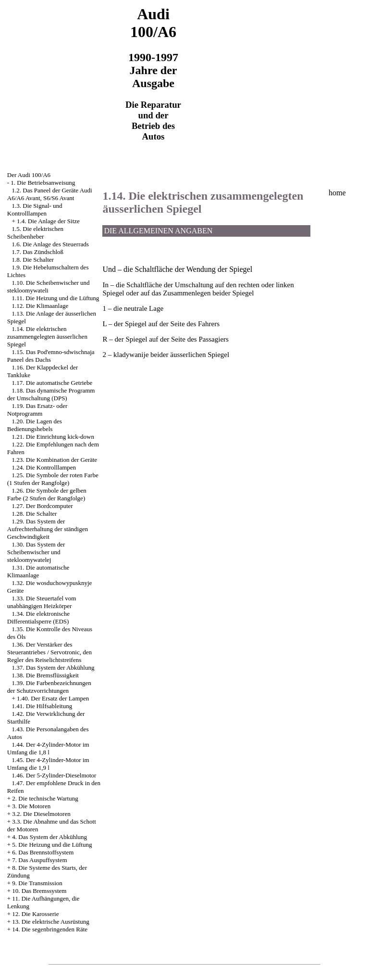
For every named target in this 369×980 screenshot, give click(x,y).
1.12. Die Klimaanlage (40, 306)
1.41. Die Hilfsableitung (42, 706)
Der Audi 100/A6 (29, 175)
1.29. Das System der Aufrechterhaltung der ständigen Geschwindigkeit (48, 529)
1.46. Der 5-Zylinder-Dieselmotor (54, 775)
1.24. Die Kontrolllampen (44, 467)
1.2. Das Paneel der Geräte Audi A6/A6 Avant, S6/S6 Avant (50, 194)
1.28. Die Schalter (35, 514)
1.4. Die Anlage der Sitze (48, 221)
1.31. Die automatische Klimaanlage (38, 571)
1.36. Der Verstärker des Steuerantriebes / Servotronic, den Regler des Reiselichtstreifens (49, 652)
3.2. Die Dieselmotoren (41, 814)
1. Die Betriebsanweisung (43, 183)
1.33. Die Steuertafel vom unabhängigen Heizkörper (42, 602)
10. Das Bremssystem (39, 891)
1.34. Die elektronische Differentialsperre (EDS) (38, 617)
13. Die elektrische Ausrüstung (50, 922)
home (337, 193)
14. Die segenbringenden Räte (50, 929)
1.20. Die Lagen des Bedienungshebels (35, 425)
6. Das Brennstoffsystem (43, 852)
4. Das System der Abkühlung (49, 837)
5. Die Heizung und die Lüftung (52, 845)
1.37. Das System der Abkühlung (53, 668)
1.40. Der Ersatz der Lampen (53, 698)
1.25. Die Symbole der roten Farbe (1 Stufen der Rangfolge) (53, 479)
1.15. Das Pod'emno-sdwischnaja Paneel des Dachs (51, 356)
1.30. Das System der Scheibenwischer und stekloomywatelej (36, 552)
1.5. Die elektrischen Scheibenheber (35, 233)
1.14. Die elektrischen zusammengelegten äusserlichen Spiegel (47, 337)
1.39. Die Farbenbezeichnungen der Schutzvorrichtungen (49, 687)
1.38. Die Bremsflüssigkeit (45, 675)
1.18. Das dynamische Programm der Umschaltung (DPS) (51, 394)
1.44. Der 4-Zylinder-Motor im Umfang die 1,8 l (48, 748)
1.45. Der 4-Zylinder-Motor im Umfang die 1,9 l (48, 764)
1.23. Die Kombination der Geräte (55, 460)
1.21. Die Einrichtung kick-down (53, 437)
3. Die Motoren (31, 806)
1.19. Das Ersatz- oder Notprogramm (37, 410)
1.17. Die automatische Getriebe (52, 383)
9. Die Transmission (37, 883)
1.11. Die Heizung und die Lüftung (56, 298)
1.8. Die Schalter (33, 260)
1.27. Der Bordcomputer (43, 506)
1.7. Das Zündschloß (38, 252)
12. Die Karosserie (35, 914)
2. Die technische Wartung (45, 798)
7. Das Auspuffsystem (39, 860)
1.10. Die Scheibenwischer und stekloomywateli (49, 286)
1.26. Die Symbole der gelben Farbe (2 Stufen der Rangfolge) (47, 494)
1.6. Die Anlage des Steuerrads (50, 244)
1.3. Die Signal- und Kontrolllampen (35, 210)
